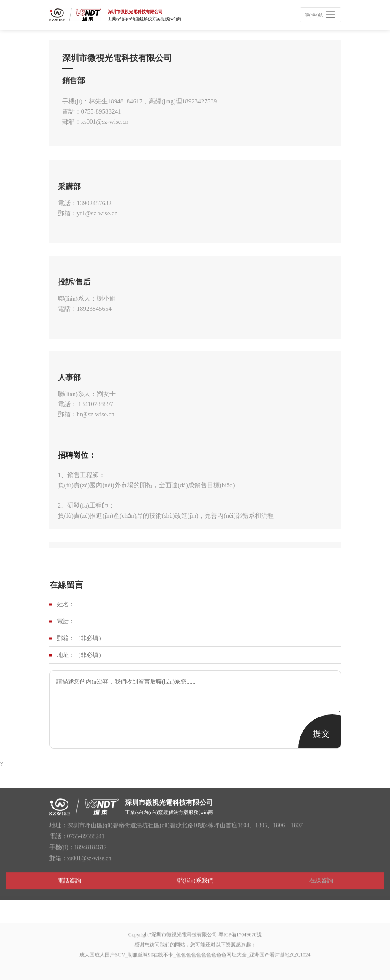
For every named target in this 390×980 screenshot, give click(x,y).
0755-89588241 (101, 111)
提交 (321, 733)
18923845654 (94, 309)
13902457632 (94, 203)
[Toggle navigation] (320, 15)
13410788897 (95, 404)
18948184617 (125, 101)
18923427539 (200, 101)
